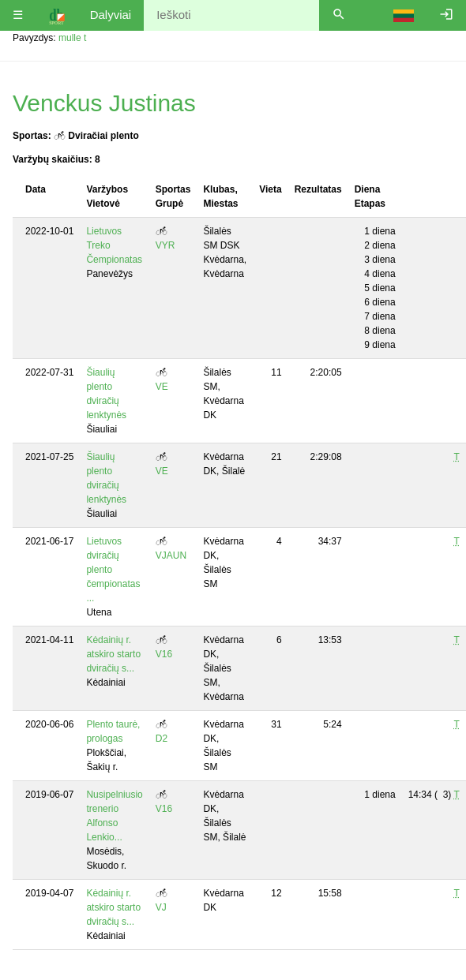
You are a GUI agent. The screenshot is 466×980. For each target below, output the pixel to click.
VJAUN (171, 555)
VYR (165, 245)
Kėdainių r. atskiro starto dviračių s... (113, 654)
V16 (164, 654)
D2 (162, 739)
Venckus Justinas (104, 103)
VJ (161, 907)
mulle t (72, 38)
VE (162, 387)
